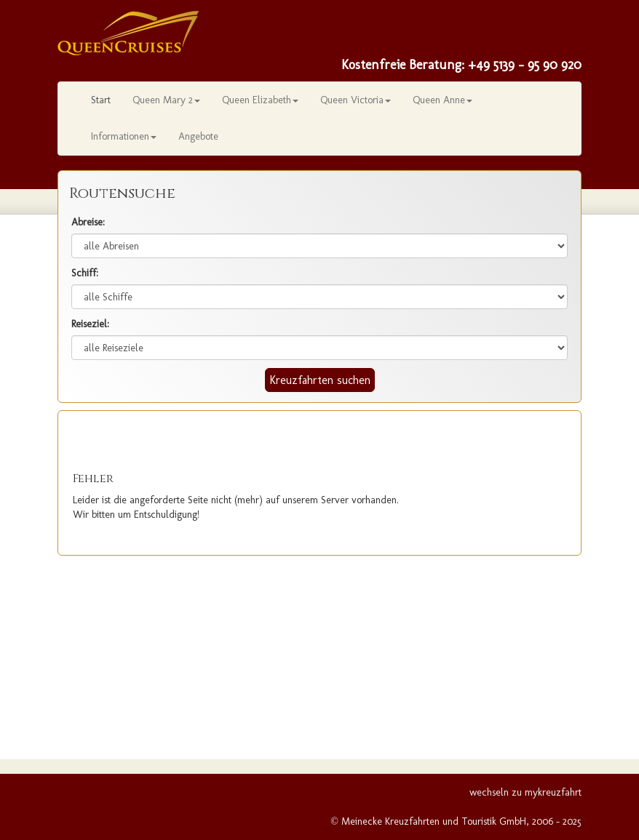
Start (101, 100)
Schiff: (85, 273)
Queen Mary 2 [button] (166, 100)
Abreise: (88, 222)
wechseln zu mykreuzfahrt (525, 792)
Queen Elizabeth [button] (260, 100)
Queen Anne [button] (442, 100)
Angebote (198, 136)
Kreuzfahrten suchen (320, 380)
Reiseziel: (90, 324)
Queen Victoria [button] (356, 100)
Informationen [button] (124, 136)
